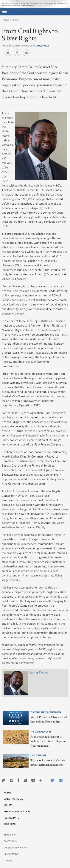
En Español (10, 835)
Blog (15, 20)
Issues (8, 805)
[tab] (4, 12)
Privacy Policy (11, 854)
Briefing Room (13, 799)
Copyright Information (15, 848)
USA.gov (8, 861)
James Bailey (42, 46)
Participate (11, 818)
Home (5, 20)
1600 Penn (10, 824)
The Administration (17, 811)
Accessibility (10, 841)
